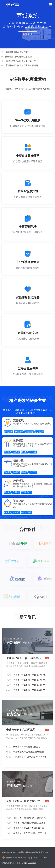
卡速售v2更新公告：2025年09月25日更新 (31, 690)
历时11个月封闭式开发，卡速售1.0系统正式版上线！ (31, 818)
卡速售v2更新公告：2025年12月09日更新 (31, 680)
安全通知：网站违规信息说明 (18, 57)
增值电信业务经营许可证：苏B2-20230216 (19, 863)
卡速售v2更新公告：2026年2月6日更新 (25, 658)
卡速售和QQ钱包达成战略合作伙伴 (29, 823)
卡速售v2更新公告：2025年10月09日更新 (31, 685)
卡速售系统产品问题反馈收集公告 (20, 61)
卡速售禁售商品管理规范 (16, 52)
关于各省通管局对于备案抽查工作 (29, 828)
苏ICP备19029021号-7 (39, 858)
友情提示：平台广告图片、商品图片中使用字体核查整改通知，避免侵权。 (31, 833)
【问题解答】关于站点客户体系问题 (21, 65)
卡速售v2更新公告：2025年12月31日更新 (31, 675)
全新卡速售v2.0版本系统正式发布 (25, 801)
